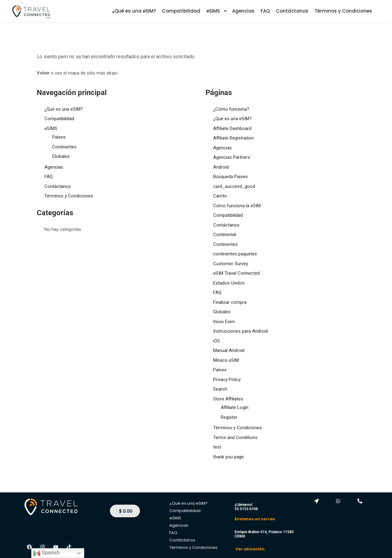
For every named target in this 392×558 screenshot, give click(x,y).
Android (221, 167)
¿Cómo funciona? (231, 109)
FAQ (49, 177)
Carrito (220, 196)
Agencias (54, 167)
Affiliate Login (235, 407)
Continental (225, 235)
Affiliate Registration (234, 138)
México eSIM (226, 360)
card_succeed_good (234, 186)
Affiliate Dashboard (232, 128)
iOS (217, 341)
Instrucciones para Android (240, 331)
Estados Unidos (229, 283)
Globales (61, 156)
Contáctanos (58, 186)
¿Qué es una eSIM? (64, 109)
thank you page (228, 457)
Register (229, 417)
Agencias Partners (232, 157)
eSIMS (51, 128)
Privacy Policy (227, 380)
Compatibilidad (59, 119)
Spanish (46, 553)
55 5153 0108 (246, 509)
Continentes (64, 147)
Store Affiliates (228, 399)
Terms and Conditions (235, 438)
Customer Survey (231, 264)
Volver (43, 73)
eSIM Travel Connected (236, 273)
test (217, 447)
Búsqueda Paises (230, 177)
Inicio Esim (224, 322)
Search (220, 389)
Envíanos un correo (255, 519)
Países (59, 137)
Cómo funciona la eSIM (237, 206)
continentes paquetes (235, 254)
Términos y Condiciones (69, 196)
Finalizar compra (230, 302)
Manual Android (229, 350)
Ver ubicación (250, 549)
